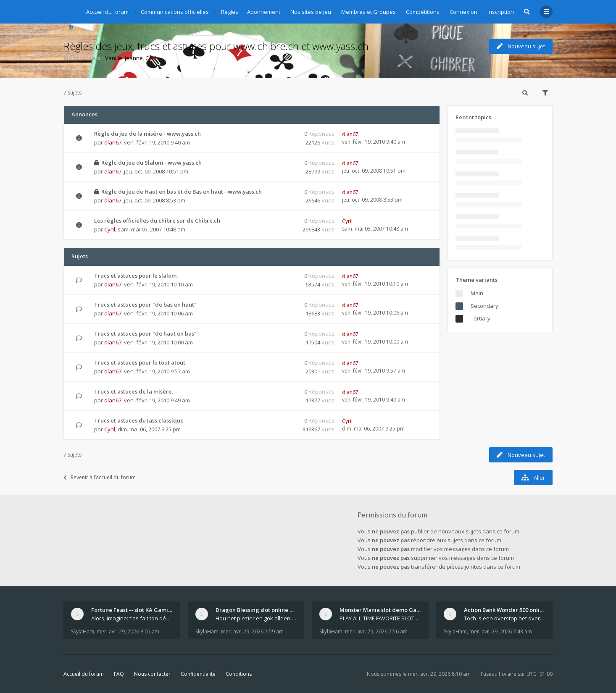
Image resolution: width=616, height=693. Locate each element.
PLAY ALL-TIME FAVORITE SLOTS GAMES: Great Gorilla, (380, 618)
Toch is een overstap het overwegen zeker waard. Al (505, 618)
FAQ (119, 674)
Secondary (484, 306)
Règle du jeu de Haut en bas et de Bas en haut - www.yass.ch (182, 192)
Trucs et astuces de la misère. (134, 391)
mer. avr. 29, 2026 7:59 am (252, 631)
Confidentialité (198, 674)
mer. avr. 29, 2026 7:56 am (376, 631)
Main (477, 293)
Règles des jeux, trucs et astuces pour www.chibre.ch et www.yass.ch (216, 46)
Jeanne (134, 58)
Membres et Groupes (369, 12)
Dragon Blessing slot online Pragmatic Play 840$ (256, 610)
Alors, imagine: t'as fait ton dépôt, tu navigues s (132, 618)
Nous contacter (152, 674)
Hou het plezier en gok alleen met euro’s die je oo (256, 618)
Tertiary (480, 318)
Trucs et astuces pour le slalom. (136, 276)
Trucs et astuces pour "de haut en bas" (145, 333)
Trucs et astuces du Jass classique (139, 420)
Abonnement (264, 12)
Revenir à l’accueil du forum (100, 477)
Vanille (114, 58)
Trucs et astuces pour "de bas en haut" (145, 304)
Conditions (239, 674)
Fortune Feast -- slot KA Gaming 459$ (132, 610)
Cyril (151, 58)
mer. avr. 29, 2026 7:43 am (501, 631)
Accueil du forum (84, 674)
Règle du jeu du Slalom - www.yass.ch (151, 163)
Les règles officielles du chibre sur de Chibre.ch (157, 220)
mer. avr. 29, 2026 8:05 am (128, 631)
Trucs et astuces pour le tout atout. (140, 362)
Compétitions (423, 12)
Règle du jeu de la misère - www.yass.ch (147, 134)
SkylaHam (83, 631)
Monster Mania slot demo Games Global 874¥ (380, 610)
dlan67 (113, 142)
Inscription (501, 12)
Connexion (463, 12)
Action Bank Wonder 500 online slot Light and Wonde (505, 610)
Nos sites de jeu (311, 12)
